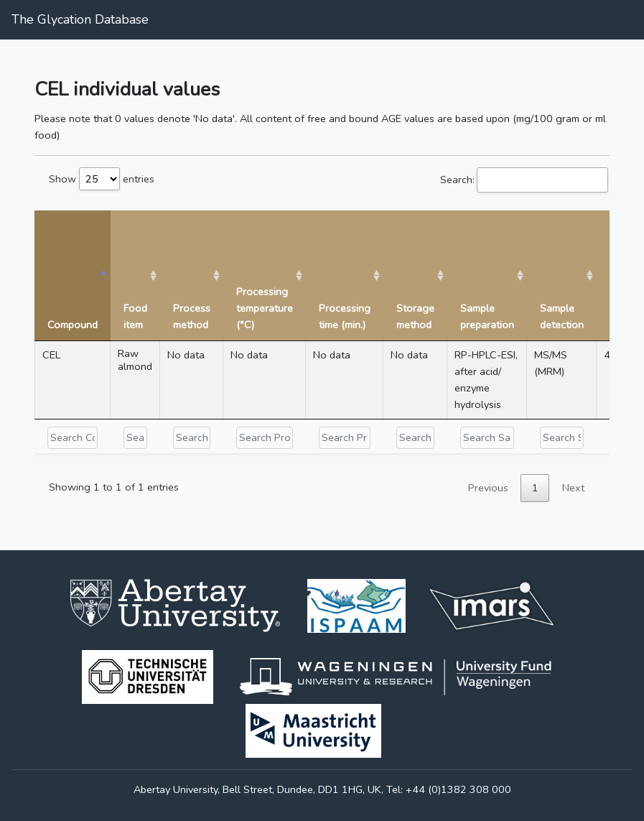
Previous (488, 488)
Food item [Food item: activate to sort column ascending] (135, 316)
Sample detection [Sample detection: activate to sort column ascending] (562, 316)
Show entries (102, 179)
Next (573, 488)
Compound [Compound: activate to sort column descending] (73, 325)
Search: (524, 180)
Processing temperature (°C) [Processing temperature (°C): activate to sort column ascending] (265, 308)
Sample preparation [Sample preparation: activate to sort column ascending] (487, 316)
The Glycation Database (80, 19)
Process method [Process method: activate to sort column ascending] (192, 316)
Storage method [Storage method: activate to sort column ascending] (415, 316)
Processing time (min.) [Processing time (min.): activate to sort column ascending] (345, 316)
